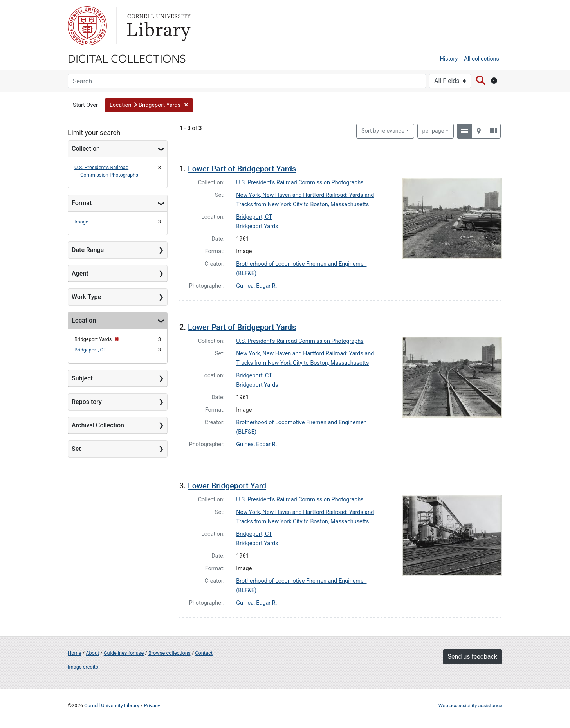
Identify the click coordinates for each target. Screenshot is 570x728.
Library (158, 26)
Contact (204, 653)
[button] (149, 105)
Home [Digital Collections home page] (74, 653)
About (92, 653)
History (449, 59)
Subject (82, 378)
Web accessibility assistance (470, 705)
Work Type (86, 297)
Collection (86, 149)
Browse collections (170, 653)
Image (81, 222)
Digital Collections (127, 58)
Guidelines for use (124, 653)
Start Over (85, 105)
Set (76, 449)
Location (84, 320)
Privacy (152, 705)
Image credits (83, 667)
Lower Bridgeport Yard (227, 486)
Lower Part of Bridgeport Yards (242, 169)
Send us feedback (473, 657)
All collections (482, 59)
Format (82, 203)
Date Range (88, 250)
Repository (87, 402)
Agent (80, 273)
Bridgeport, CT (90, 350)
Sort (383, 131)
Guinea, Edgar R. (256, 286)
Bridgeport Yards (257, 226)
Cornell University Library (112, 705)
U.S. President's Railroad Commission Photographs (300, 183)
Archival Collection (98, 425)
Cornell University (87, 26)
